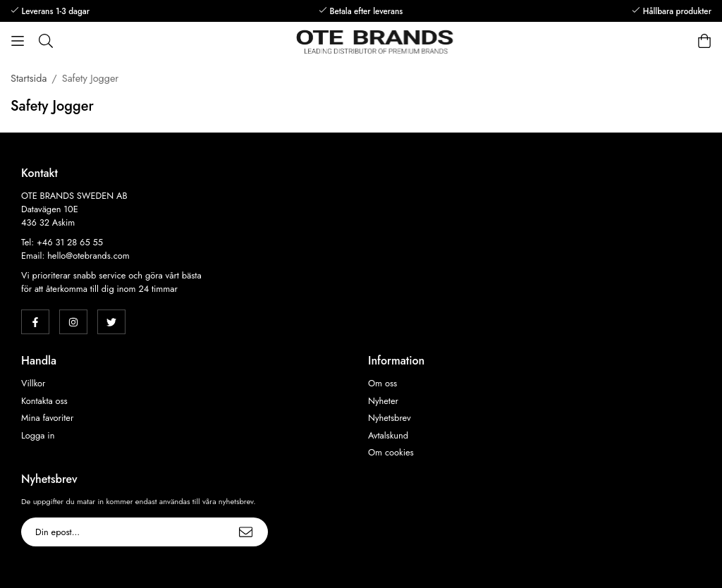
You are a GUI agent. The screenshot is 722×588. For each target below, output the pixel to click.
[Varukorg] (704, 41)
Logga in (38, 436)
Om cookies (391, 453)
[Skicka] (246, 532)
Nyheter (383, 401)
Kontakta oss (44, 401)
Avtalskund (388, 436)
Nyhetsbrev (390, 418)
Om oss (383, 384)
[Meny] (18, 41)
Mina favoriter (47, 418)
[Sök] (46, 41)
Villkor (33, 384)
